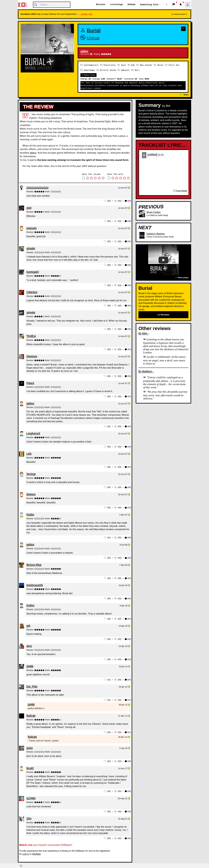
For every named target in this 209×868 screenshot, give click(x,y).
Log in (26, 850)
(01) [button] (128, 697)
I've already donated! (179, 14)
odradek (31, 248)
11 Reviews (163, 315)
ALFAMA (31, 795)
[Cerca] (52, 5)
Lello (29, 452)
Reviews (101, 5)
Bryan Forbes (154, 212)
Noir (136, 70)
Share (184, 95)
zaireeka (31, 312)
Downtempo (88, 70)
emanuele (31, 228)
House (159, 65)
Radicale (31, 713)
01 (144, 155)
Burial (94, 30)
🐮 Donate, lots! (85, 14)
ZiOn (29, 815)
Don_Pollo (32, 684)
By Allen (143, 333)
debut (33, 153)
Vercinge (31, 472)
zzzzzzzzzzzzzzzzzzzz (37, 187)
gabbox (84, 51)
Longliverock (33, 432)
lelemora (31, 492)
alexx (29, 643)
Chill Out (172, 65)
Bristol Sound (106, 70)
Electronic (108, 65)
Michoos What (34, 563)
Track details (180, 191)
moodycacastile (35, 583)
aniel (29, 208)
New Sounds (144, 65)
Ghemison (32, 355)
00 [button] (109, 201)
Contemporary (89, 65)
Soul (122, 65)
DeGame (131, 5)
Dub (131, 65)
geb (28, 623)
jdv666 (30, 663)
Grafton (30, 603)
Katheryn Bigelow (156, 234)
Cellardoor (32, 291)
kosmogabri (33, 271)
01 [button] (109, 425)
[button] (167, 5)
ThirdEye (31, 335)
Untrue (93, 38)
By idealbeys (145, 371)
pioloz (30, 745)
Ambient (124, 70)
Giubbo (30, 513)
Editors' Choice (88, 75)
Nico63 (30, 765)
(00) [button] (128, 201)
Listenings (116, 5)
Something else (149, 5)
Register (37, 850)
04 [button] (120, 657)
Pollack (30, 382)
